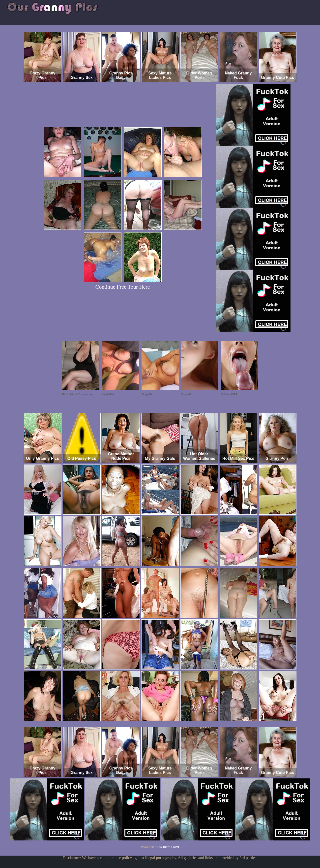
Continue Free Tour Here (123, 287)
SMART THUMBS (169, 847)
